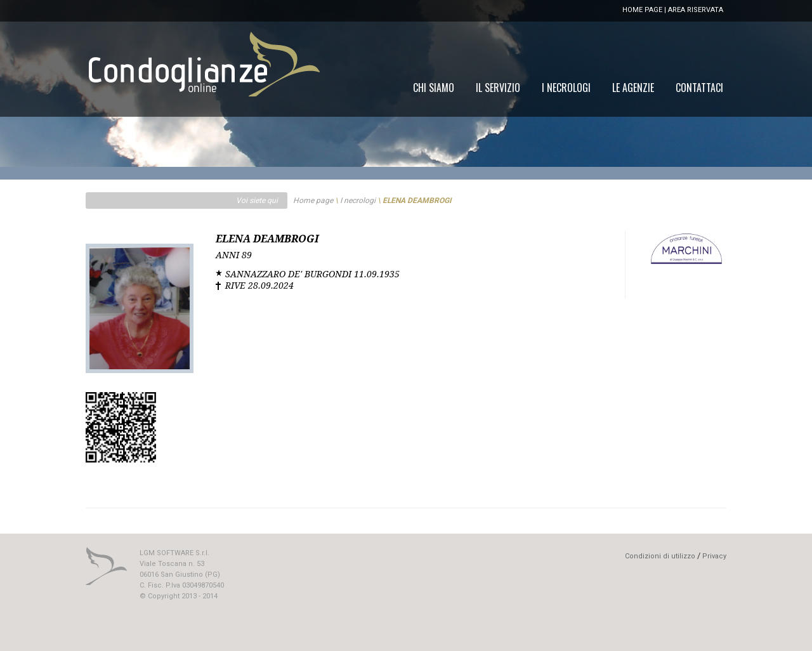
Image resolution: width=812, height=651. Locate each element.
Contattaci (699, 88)
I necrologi (358, 201)
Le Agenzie (633, 88)
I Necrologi (566, 88)
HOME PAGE (642, 10)
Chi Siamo (434, 88)
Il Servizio (498, 88)
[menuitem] (699, 88)
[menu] (568, 88)
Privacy (714, 556)
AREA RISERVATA (696, 10)
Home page (313, 201)
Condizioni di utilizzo (660, 556)
